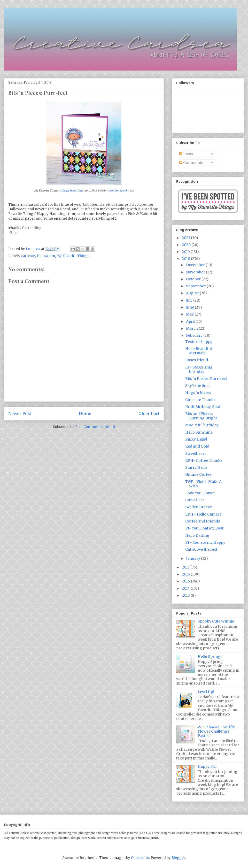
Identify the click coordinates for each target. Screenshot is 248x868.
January (193, 558)
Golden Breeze (199, 507)
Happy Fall (207, 766)
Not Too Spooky (119, 191)
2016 (186, 574)
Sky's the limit (197, 386)
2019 (186, 252)
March (192, 328)
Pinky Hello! (196, 439)
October (194, 279)
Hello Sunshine (199, 432)
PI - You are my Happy (205, 542)
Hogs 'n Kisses (198, 393)
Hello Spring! (210, 657)
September (196, 286)
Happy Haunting (71, 191)
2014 (186, 588)
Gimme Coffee (198, 474)
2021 (186, 238)
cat (24, 256)
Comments (191, 163)
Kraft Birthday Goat (203, 407)
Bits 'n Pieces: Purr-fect (206, 379)
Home (85, 414)
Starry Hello (196, 467)
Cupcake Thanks (200, 400)
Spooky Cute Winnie (216, 621)
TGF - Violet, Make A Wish (203, 484)
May (190, 314)
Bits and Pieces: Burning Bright (201, 416)
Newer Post (20, 414)
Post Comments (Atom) (95, 427)
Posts (186, 154)
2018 (186, 259)
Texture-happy (199, 342)
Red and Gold (197, 446)
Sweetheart (195, 454)
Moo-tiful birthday (202, 425)
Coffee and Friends (203, 521)
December (196, 265)
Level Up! (206, 692)
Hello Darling (197, 535)
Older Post (149, 414)
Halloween (46, 256)
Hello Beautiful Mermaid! (199, 351)
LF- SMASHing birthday (199, 369)
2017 (186, 567)
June (190, 307)
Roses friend (197, 360)
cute (32, 256)
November (196, 272)
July (190, 300)
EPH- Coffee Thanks (204, 460)
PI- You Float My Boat (204, 528)
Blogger (178, 858)
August (193, 293)
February (195, 335)
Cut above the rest (201, 549)
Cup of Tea (195, 500)
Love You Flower (200, 493)
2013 (186, 595)
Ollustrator (140, 858)
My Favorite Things (73, 256)
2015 (186, 581)
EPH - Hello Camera (203, 514)
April (191, 321)
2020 (187, 245)
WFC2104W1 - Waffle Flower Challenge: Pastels (216, 731)
